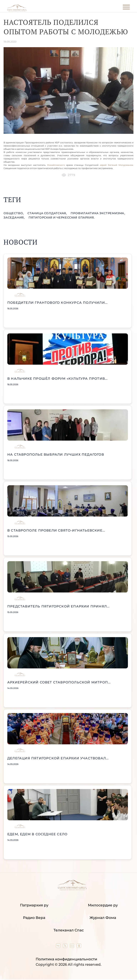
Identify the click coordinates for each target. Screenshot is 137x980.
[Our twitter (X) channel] (66, 947)
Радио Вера (34, 918)
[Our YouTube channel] (73, 947)
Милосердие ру (103, 905)
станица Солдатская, (48, 213)
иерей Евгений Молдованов (116, 165)
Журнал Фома (103, 918)
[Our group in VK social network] (59, 947)
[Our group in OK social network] (79, 947)
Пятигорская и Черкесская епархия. (62, 218)
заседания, (15, 218)
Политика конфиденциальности (66, 959)
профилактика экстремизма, (98, 213)
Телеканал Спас (69, 930)
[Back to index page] (17, 11)
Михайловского (56, 165)
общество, (14, 213)
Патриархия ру (34, 905)
